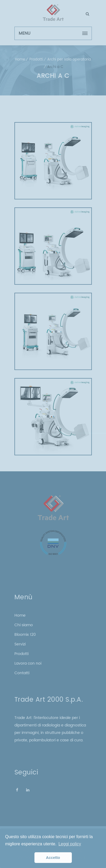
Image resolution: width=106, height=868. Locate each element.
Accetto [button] (53, 858)
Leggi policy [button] (70, 844)
